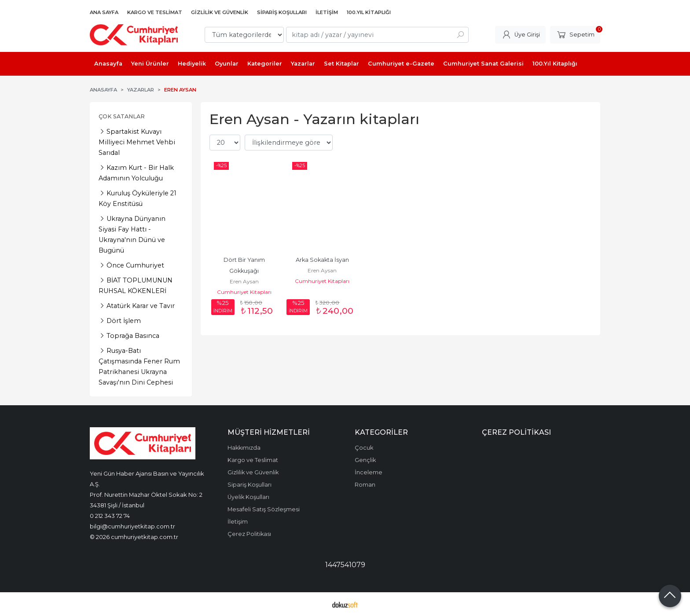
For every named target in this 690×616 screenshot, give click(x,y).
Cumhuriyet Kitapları (244, 292)
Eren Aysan (244, 281)
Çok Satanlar (122, 116)
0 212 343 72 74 (110, 516)
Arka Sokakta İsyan (322, 260)
